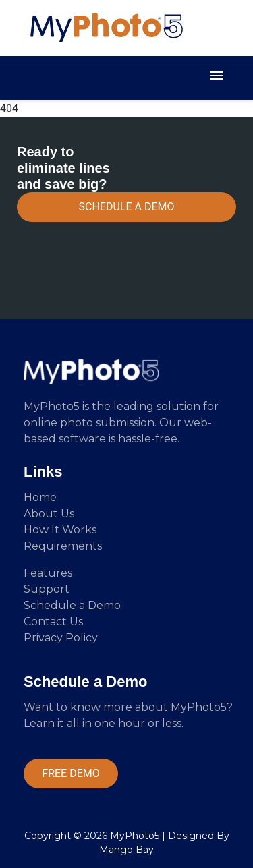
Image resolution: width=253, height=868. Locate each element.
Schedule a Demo (72, 605)
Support (47, 589)
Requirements (63, 546)
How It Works (60, 530)
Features (48, 573)
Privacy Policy (61, 638)
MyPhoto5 (135, 836)
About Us (49, 514)
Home (40, 497)
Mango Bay (126, 850)
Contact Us (53, 621)
